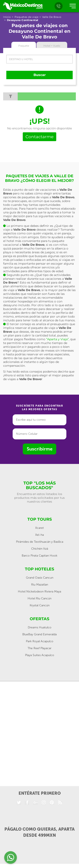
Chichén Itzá (40, 549)
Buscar (40, 75)
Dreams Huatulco (40, 627)
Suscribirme (40, 449)
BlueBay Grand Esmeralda (39, 634)
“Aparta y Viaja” (57, 339)
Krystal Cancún (40, 605)
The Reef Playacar (39, 648)
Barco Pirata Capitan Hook (39, 556)
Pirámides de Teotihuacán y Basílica (40, 542)
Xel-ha (39, 535)
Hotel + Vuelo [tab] (52, 46)
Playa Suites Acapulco (40, 655)
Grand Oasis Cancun (40, 578)
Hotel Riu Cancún (39, 598)
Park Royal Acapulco (40, 641)
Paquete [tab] (24, 46)
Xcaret (39, 528)
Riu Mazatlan (40, 585)
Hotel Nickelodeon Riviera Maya (39, 592)
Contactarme (39, 137)
